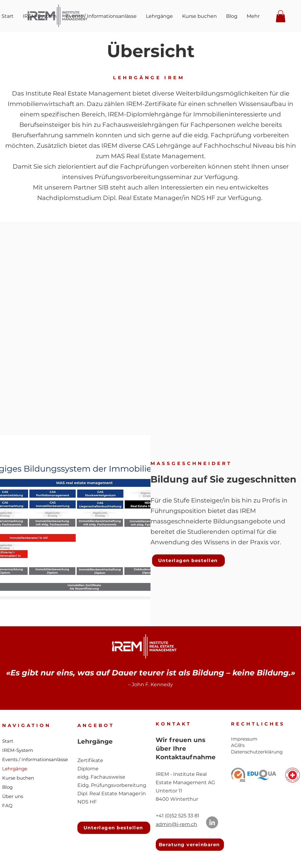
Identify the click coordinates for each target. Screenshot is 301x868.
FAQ (7, 805)
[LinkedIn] (212, 822)
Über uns (13, 796)
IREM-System (18, 750)
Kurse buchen (18, 778)
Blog (7, 787)
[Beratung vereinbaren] (190, 845)
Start (8, 741)
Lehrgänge (15, 769)
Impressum (244, 739)
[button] (281, 16)
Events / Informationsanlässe (35, 759)
